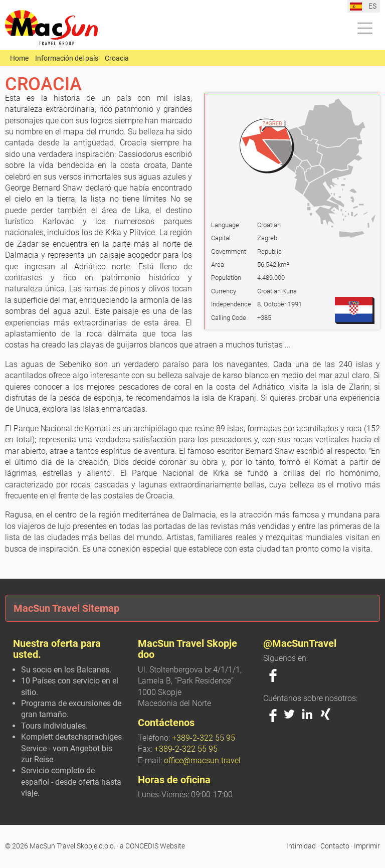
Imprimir (367, 846)
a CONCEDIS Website (152, 846)
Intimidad (301, 846)
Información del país (67, 58)
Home (19, 58)
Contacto (335, 846)
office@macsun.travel (202, 760)
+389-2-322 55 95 (204, 738)
